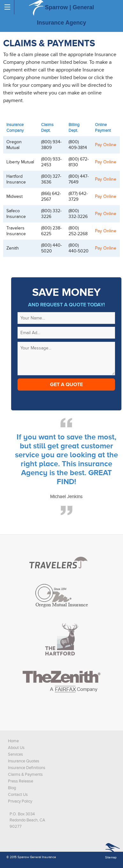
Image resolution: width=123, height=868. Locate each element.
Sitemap (111, 857)
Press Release (21, 781)
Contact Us (18, 795)
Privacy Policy (20, 801)
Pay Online (106, 145)
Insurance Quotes (24, 761)
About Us (16, 748)
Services (15, 754)
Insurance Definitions (27, 768)
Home (13, 741)
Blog (12, 788)
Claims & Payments (25, 774)
